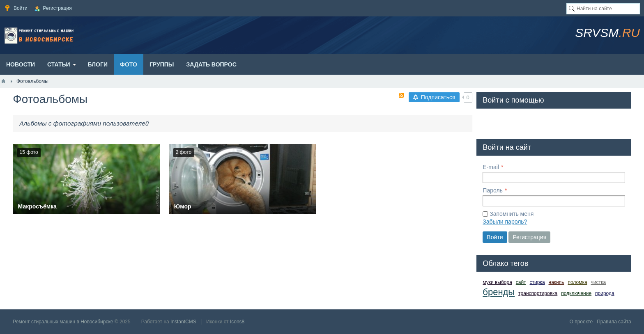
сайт (521, 282)
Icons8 (237, 322)
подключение (576, 293)
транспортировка (538, 293)
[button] (489, 122)
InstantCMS (183, 322)
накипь (557, 282)
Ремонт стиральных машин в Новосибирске (63, 322)
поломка (577, 282)
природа (605, 293)
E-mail (491, 167)
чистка (598, 282)
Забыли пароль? (505, 222)
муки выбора (497, 282)
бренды (499, 292)
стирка (537, 282)
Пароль (493, 190)
